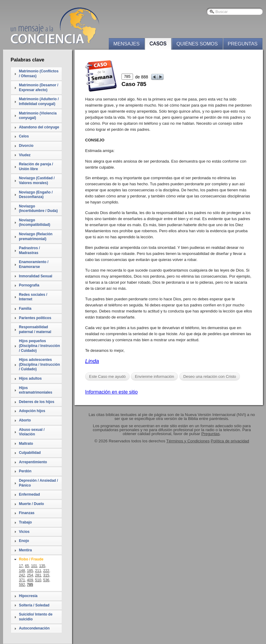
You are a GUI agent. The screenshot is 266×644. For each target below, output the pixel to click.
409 (30, 580)
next (161, 77)
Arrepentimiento (33, 462)
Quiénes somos (197, 44)
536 (46, 580)
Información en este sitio (111, 392)
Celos (24, 136)
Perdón (25, 471)
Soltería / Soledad (34, 605)
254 (30, 575)
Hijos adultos (30, 378)
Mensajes (126, 44)
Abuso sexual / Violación (32, 432)
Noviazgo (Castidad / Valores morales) (37, 180)
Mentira (25, 550)
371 (22, 580)
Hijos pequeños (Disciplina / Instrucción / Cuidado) (39, 346)
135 (42, 566)
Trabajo (25, 522)
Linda (92, 361)
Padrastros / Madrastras (29, 250)
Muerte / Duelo (31, 504)
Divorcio (26, 146)
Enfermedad (29, 494)
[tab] (36, 74)
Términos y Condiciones (188, 441)
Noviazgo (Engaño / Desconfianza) (36, 195)
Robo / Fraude (31, 559)
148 (22, 571)
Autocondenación (34, 628)
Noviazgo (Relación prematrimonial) (36, 236)
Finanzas (27, 513)
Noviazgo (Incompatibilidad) (34, 223)
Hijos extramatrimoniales (35, 390)
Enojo (24, 541)
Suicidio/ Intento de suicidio (36, 617)
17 (21, 566)
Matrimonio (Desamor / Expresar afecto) (38, 88)
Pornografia (29, 285)
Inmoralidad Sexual (35, 276)
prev (154, 77)
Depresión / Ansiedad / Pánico (38, 483)
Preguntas (243, 44)
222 (46, 571)
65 (27, 566)
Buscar (221, 12)
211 (38, 571)
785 (30, 585)
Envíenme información (154, 376)
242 (22, 575)
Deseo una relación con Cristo (210, 376)
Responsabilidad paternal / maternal (35, 329)
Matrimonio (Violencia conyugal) (38, 116)
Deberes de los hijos (37, 402)
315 (46, 575)
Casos (158, 44)
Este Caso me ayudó (107, 376)
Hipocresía (28, 596)
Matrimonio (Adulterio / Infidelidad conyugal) (39, 101)
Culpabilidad (30, 453)
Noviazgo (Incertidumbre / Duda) (38, 209)
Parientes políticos (35, 318)
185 (30, 571)
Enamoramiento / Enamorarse (33, 264)
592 (22, 585)
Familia (25, 309)
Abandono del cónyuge (39, 127)
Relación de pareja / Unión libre (36, 167)
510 (38, 580)
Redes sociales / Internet (33, 297)
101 (34, 566)
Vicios (24, 532)
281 (38, 575)
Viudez (25, 155)
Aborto (25, 420)
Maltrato (26, 444)
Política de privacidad (230, 441)
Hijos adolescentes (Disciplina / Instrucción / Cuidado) (39, 364)
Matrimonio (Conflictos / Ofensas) (39, 74)
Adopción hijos (32, 411)
